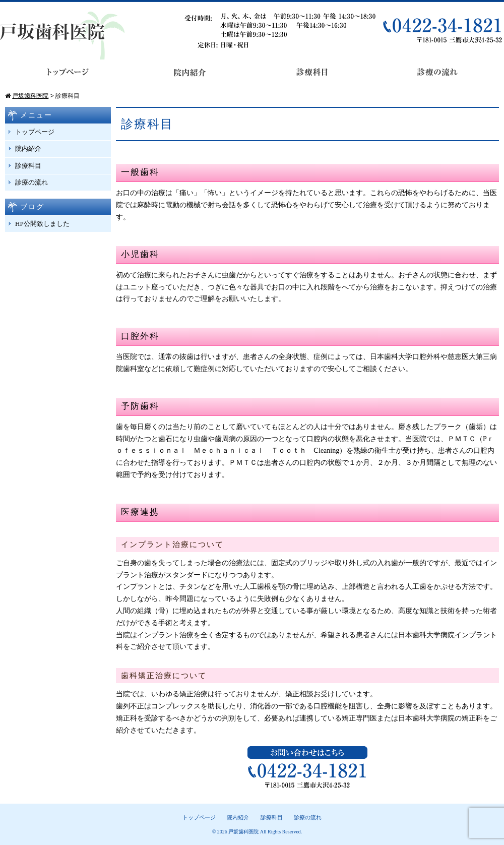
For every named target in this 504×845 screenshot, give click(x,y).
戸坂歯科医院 (243, 832)
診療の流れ (31, 182)
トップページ (35, 132)
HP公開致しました (42, 224)
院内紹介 (28, 148)
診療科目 (28, 166)
